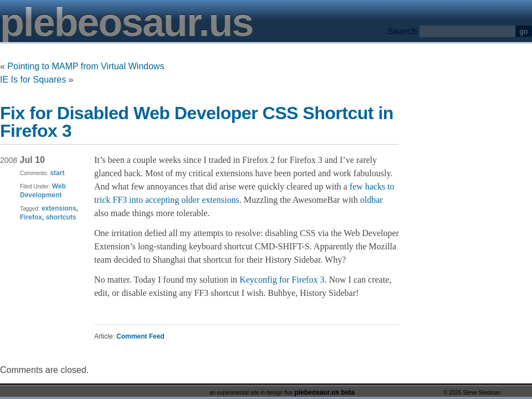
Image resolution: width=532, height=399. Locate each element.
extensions (59, 208)
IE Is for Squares (33, 80)
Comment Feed (140, 336)
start (57, 173)
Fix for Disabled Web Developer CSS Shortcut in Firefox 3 (197, 122)
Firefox (31, 217)
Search (402, 31)
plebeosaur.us (126, 22)
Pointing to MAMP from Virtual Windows (86, 66)
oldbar (372, 200)
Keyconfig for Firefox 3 (282, 280)
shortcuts (61, 217)
